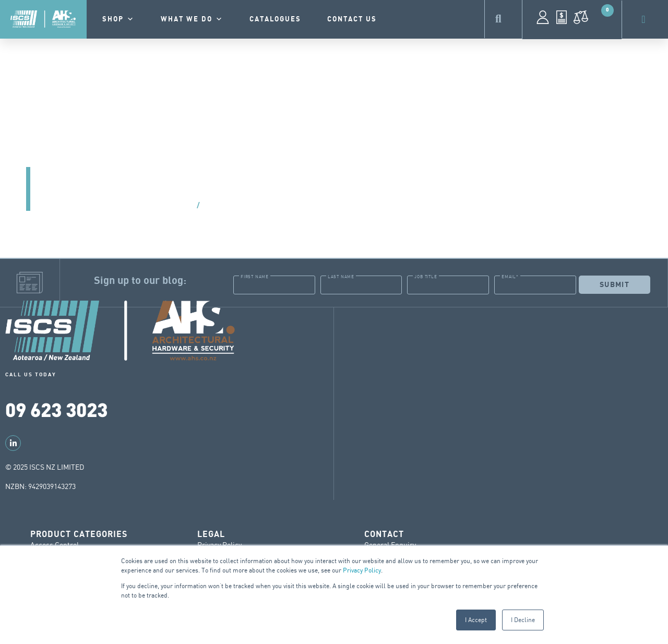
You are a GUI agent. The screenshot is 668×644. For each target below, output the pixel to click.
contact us (352, 19)
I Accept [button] (476, 620)
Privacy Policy (362, 570)
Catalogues (275, 19)
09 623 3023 (56, 409)
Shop (118, 19)
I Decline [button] (523, 620)
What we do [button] (192, 19)
